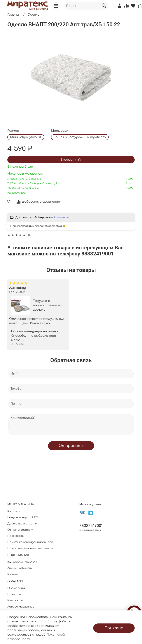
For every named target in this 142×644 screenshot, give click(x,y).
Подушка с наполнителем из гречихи (47, 305)
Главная (14, 15)
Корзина (13, 574)
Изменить (61, 218)
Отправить (71, 446)
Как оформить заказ (22, 562)
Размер (13, 131)
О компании (16, 588)
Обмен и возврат (20, 530)
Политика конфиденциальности (31, 542)
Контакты (15, 600)
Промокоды (16, 536)
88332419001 (91, 526)
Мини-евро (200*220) (26, 137)
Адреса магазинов (21, 607)
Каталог (14, 511)
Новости (14, 594)
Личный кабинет (20, 568)
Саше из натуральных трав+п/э (80, 137)
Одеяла (33, 15)
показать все (17, 193)
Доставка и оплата (22, 524)
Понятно (114, 628)
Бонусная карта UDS (23, 517)
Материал (60, 131)
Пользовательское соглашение (30, 548)
